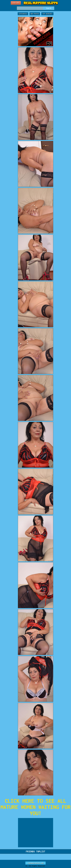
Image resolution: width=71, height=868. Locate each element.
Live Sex (16, 3)
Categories (23, 14)
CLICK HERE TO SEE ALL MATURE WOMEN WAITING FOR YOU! (36, 807)
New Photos (35, 14)
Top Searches (47, 14)
